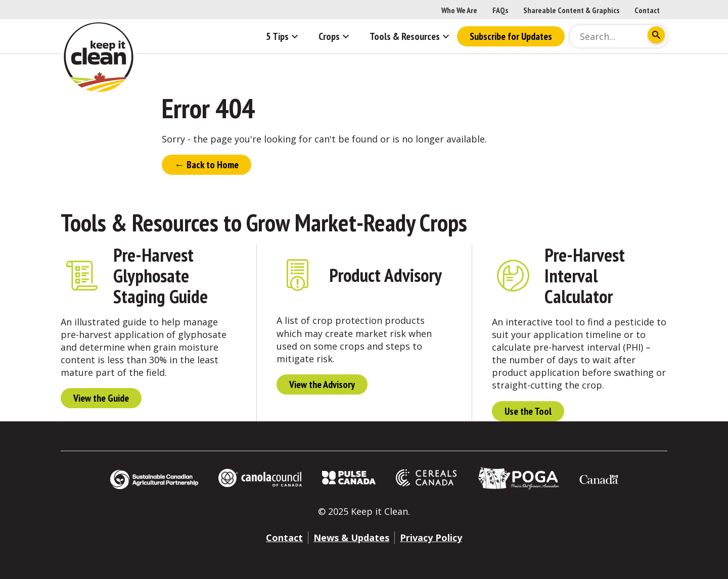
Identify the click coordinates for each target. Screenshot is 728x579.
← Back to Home (207, 165)
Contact (647, 10)
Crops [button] (335, 36)
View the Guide (101, 398)
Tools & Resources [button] (411, 36)
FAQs (500, 10)
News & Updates (351, 538)
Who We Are (459, 10)
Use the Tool (528, 411)
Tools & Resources (140, 222)
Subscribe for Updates (511, 36)
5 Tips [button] (283, 36)
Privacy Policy (431, 538)
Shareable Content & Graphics (571, 10)
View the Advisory (322, 384)
